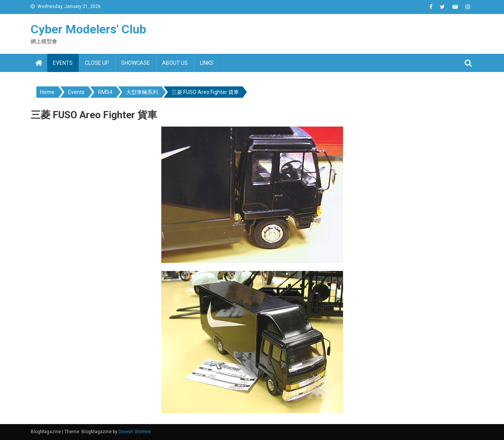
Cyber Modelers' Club (88, 29)
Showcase (136, 63)
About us (175, 63)
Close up (97, 63)
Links (207, 63)
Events (63, 63)
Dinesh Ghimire (135, 432)
